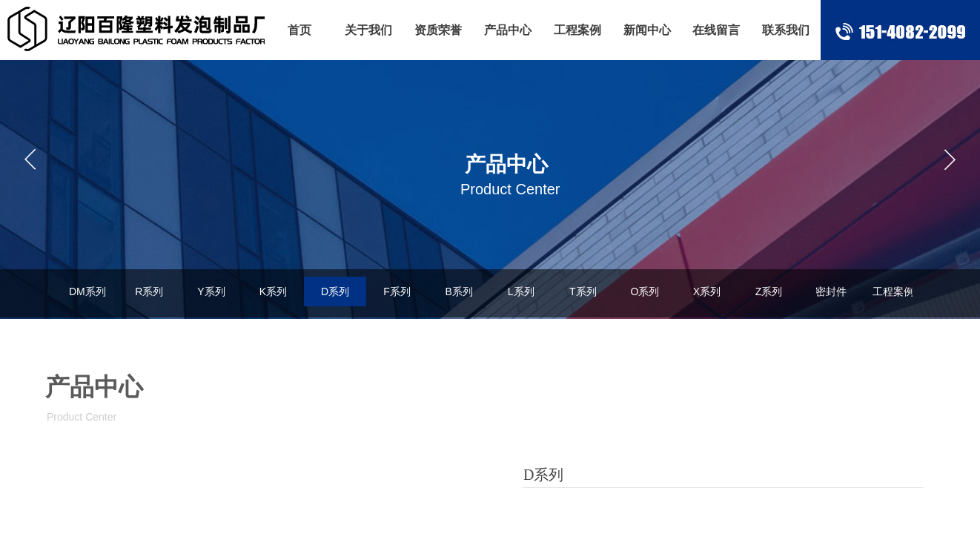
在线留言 (716, 30)
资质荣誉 (438, 30)
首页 (299, 30)
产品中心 (508, 30)
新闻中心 (647, 30)
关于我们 (368, 30)
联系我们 (786, 30)
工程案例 (577, 30)
